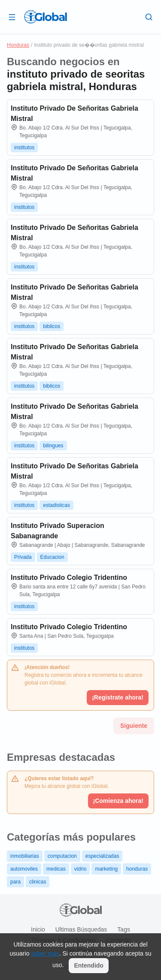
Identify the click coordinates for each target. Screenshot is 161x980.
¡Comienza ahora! (118, 801)
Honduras (18, 45)
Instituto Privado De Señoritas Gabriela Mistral (74, 113)
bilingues (53, 446)
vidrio (80, 869)
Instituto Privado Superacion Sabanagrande (58, 531)
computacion (62, 856)
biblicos (52, 326)
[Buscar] (149, 17)
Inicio (38, 929)
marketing (106, 869)
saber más (45, 953)
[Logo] (46, 17)
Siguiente (134, 726)
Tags (124, 929)
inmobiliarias (25, 856)
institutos (24, 148)
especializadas (102, 856)
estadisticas (56, 505)
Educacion (52, 557)
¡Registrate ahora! (118, 697)
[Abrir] (12, 17)
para (15, 882)
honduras (137, 869)
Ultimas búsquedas (81, 929)
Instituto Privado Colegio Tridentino (69, 577)
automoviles (24, 869)
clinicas (38, 882)
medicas (56, 869)
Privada (23, 557)
